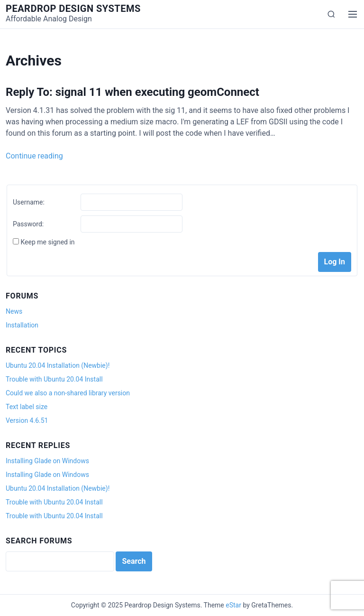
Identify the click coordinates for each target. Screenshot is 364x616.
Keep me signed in (47, 242)
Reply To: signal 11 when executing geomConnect (132, 92)
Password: (28, 224)
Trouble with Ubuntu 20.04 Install (54, 379)
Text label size (27, 407)
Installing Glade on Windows (47, 461)
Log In (335, 262)
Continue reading (34, 156)
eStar (233, 605)
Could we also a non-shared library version (68, 393)
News (14, 311)
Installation (22, 325)
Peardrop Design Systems (73, 9)
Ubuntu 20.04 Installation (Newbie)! (58, 365)
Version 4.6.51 (27, 420)
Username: (29, 202)
